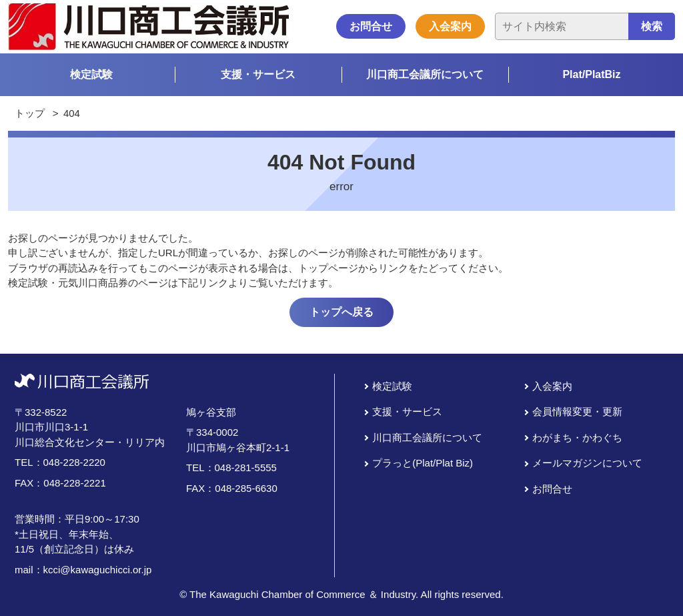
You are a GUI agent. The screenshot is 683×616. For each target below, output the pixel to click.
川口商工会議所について (425, 74)
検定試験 (91, 74)
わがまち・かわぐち (577, 437)
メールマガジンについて (587, 463)
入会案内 (450, 26)
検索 (652, 26)
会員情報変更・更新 (577, 411)
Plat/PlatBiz (591, 74)
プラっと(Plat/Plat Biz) (423, 463)
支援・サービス (258, 74)
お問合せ (371, 26)
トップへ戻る (341, 312)
